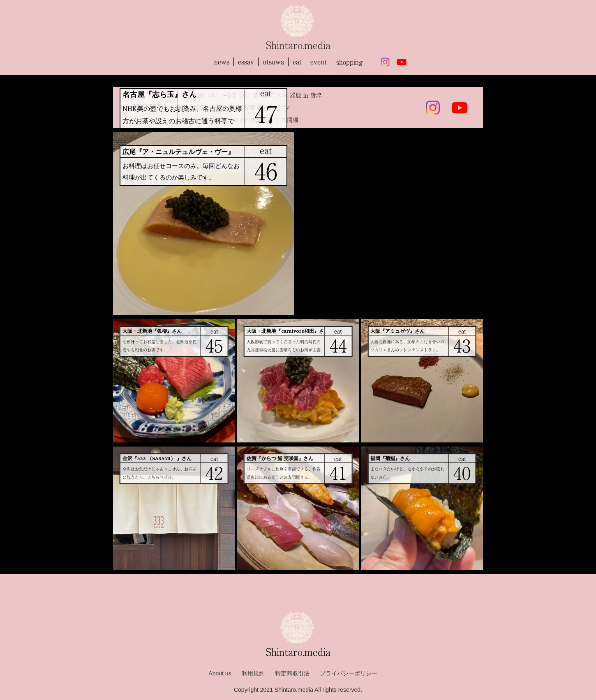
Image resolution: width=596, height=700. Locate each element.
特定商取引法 (292, 673)
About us (220, 673)
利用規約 (253, 673)
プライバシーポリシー (349, 673)
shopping (349, 62)
